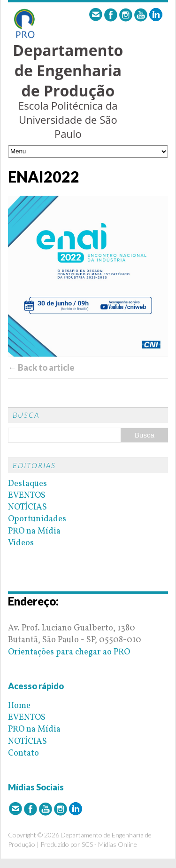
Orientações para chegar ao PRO (69, 652)
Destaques (27, 484)
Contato (23, 753)
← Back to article (41, 367)
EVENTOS (27, 496)
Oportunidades (37, 519)
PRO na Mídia (34, 531)
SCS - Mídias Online (109, 844)
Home (19, 706)
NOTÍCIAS (27, 507)
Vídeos (21, 543)
